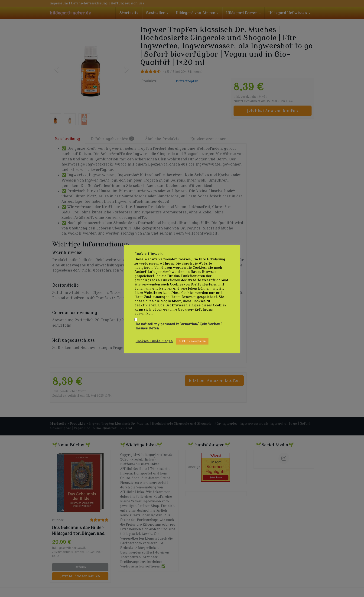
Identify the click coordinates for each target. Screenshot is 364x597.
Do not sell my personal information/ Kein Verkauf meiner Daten (179, 326)
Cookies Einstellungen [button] (154, 341)
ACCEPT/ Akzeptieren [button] (192, 341)
